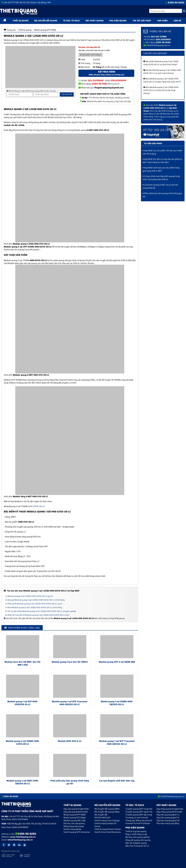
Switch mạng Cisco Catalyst (107, 820)
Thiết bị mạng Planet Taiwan (108, 829)
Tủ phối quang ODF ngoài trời (139, 812)
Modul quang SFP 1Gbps (75, 818)
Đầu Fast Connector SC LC (137, 846)
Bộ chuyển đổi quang (46, 21)
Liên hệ (177, 21)
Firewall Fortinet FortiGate (138, 823)
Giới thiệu (163, 21)
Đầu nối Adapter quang (136, 843)
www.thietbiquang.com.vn (23, 837)
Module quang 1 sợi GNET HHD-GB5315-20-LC (23, 782)
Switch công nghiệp (72, 829)
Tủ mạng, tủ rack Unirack (137, 818)
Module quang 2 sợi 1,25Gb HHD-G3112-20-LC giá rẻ (30, 596)
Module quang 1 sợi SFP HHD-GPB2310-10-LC (23, 703)
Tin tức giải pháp (142, 21)
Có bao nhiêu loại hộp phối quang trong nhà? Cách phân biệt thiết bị (161, 178)
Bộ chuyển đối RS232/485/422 (102, 816)
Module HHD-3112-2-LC (70, 741)
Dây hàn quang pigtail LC (168, 815)
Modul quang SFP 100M (75, 815)
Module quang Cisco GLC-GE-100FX (70, 662)
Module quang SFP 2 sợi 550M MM (117, 662)
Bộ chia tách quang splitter (138, 837)
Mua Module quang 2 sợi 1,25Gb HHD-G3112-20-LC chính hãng (35, 607)
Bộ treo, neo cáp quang (74, 823)
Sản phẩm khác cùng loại (22, 628)
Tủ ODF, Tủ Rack (71, 21)
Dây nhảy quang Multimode (169, 812)
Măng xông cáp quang (74, 826)
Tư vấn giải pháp (153, 143)
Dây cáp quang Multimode (76, 812)
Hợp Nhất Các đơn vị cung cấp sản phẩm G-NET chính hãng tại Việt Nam (163, 161)
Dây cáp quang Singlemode (76, 809)
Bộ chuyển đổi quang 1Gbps (107, 812)
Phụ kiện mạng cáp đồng (168, 823)
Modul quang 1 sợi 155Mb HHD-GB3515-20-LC (117, 703)
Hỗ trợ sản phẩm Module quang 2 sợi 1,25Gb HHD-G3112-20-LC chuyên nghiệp (42, 611)
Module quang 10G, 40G (74, 820)
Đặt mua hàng (106, 73)
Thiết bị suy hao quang (136, 831)
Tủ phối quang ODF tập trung (139, 815)
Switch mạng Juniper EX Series (105, 825)
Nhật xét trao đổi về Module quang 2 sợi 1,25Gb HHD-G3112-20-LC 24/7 (39, 615)
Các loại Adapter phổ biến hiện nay (117, 781)
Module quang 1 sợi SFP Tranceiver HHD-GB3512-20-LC (70, 703)
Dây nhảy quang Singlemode (170, 809)
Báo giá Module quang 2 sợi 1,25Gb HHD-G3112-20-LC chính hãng (36, 600)
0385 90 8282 (176, 3)
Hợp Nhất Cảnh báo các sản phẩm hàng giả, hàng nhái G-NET (161, 169)
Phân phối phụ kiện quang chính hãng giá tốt (70, 782)
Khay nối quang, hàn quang (138, 840)
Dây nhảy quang (95, 21)
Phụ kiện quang (118, 21)
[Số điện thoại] (20, 94)
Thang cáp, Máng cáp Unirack (139, 820)
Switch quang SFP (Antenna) (77, 832)
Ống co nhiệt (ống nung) (136, 834)
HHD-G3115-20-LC (37, 506)
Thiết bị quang (21, 21)
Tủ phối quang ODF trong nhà (139, 809)
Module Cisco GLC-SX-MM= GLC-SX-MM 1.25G (23, 663)
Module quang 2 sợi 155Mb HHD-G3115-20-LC (23, 743)
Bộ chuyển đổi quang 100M (107, 809)
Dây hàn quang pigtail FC (168, 818)
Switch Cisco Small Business (108, 832)
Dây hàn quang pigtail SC (168, 820)
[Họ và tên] (46, 94)
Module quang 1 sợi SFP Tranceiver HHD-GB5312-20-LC (117, 743)
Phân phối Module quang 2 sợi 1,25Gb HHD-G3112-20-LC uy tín (35, 604)
